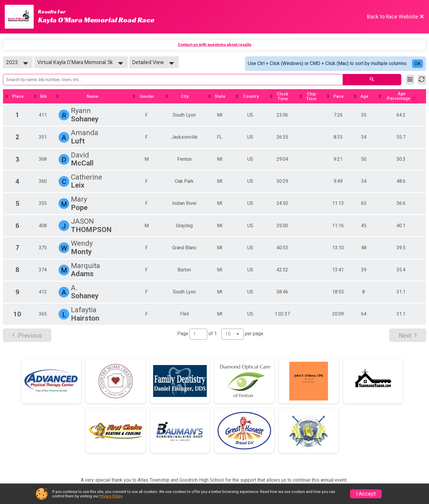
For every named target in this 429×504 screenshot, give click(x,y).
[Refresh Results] (422, 80)
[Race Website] (21, 17)
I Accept (366, 494)
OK (418, 64)
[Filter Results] (410, 80)
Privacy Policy (111, 496)
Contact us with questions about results (215, 45)
